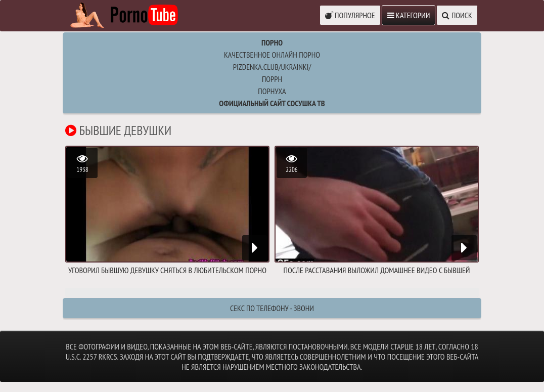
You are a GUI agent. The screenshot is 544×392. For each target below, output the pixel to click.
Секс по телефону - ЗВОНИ (272, 308)
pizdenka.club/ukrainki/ (272, 67)
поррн (272, 79)
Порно (272, 42)
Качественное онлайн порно (272, 55)
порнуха (272, 91)
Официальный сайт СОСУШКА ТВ (272, 103)
